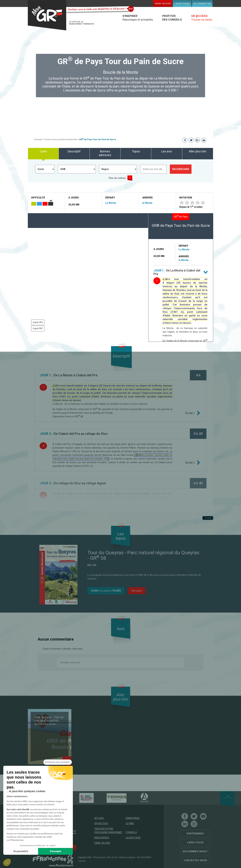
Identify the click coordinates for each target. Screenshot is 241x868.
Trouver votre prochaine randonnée (60, 139)
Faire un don (163, 3)
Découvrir (137, 591)
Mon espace (102, 838)
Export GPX (38, 322)
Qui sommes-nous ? (195, 851)
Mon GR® (47, 15)
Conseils (131, 832)
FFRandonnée (99, 857)
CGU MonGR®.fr (144, 857)
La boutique (182, 3)
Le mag (130, 823)
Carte (43, 151)
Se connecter (202, 3)
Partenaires (195, 834)
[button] (7, 862)
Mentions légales (127, 857)
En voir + (190, 413)
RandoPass (133, 818)
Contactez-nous (195, 860)
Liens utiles (195, 842)
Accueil (38, 139)
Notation (186, 198)
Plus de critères (117, 178)
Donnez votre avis (70, 662)
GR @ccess (101, 823)
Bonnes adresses (105, 153)
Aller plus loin (198, 151)
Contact (82, 861)
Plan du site (112, 857)
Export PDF (38, 328)
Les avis (167, 151)
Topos (136, 151)
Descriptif (74, 151)
